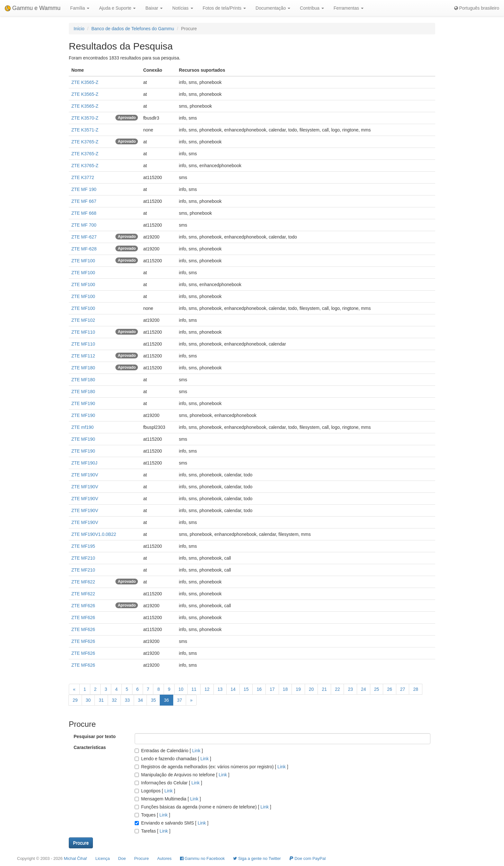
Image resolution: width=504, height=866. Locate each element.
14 (233, 689)
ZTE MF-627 (84, 237)
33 (127, 700)
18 (285, 689)
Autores (164, 858)
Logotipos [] (155, 791)
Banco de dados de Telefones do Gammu (133, 29)
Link (196, 751)
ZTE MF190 (83, 403)
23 (350, 689)
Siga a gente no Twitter (257, 858)
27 (403, 689)
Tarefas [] (153, 831)
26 (390, 689)
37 (180, 700)
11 (194, 689)
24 (364, 689)
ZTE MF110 (83, 332)
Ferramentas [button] (349, 8)
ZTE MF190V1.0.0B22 (94, 534)
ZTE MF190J (84, 463)
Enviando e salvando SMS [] (171, 823)
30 (88, 700)
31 (101, 700)
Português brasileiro (477, 8)
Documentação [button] (273, 8)
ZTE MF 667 (84, 201)
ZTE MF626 (83, 606)
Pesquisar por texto (95, 736)
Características (90, 747)
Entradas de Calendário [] (169, 751)
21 (324, 689)
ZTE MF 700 (84, 225)
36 (166, 700)
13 (220, 689)
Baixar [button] (154, 8)
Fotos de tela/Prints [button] (225, 8)
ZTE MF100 (83, 261)
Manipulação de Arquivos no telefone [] (182, 775)
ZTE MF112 (83, 356)
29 (75, 700)
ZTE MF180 (83, 368)
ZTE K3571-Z (85, 130)
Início (79, 29)
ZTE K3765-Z (85, 142)
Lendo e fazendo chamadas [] (173, 759)
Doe (122, 858)
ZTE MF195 (83, 546)
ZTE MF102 (83, 320)
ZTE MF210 (83, 558)
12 (207, 689)
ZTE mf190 (82, 427)
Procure (141, 858)
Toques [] (152, 815)
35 (153, 700)
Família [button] (80, 8)
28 (416, 689)
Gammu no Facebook (203, 858)
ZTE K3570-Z (85, 118)
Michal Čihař (75, 858)
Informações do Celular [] (168, 783)
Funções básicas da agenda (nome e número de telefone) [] (203, 807)
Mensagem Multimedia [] (168, 799)
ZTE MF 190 (84, 189)
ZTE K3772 (83, 177)
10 (181, 689)
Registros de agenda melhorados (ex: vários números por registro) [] (212, 767)
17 (272, 689)
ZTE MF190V (85, 475)
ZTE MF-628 (84, 249)
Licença (103, 858)
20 (311, 689)
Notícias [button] (183, 8)
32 (114, 700)
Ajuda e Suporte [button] (117, 8)
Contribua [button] (312, 8)
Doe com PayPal (307, 858)
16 (259, 689)
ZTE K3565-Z (85, 82)
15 (246, 689)
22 (337, 689)
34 (140, 700)
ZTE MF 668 (84, 213)
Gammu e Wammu (33, 8)
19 (298, 689)
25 (377, 689)
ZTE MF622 (83, 582)
